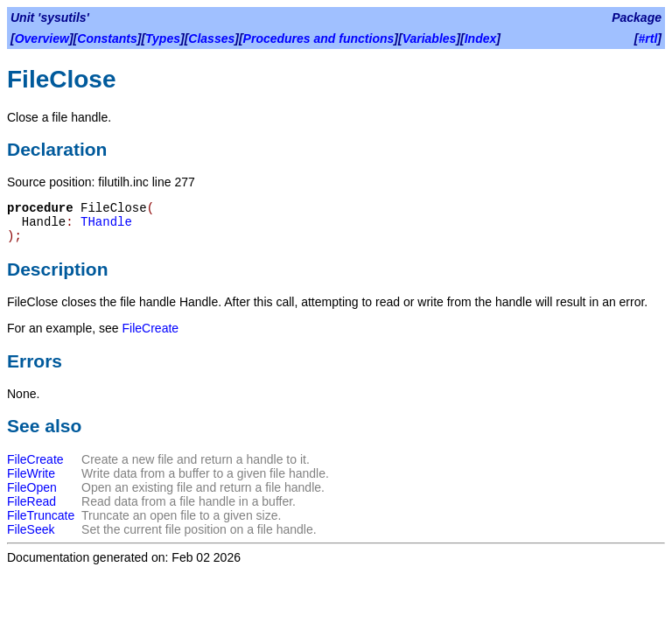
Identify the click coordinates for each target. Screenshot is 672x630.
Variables (430, 38)
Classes (211, 38)
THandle (106, 222)
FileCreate (151, 328)
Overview (42, 38)
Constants (107, 38)
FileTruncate (41, 515)
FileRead (31, 501)
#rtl (648, 38)
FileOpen (32, 487)
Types (163, 38)
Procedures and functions (319, 38)
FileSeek (31, 529)
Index (481, 38)
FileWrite (31, 473)
